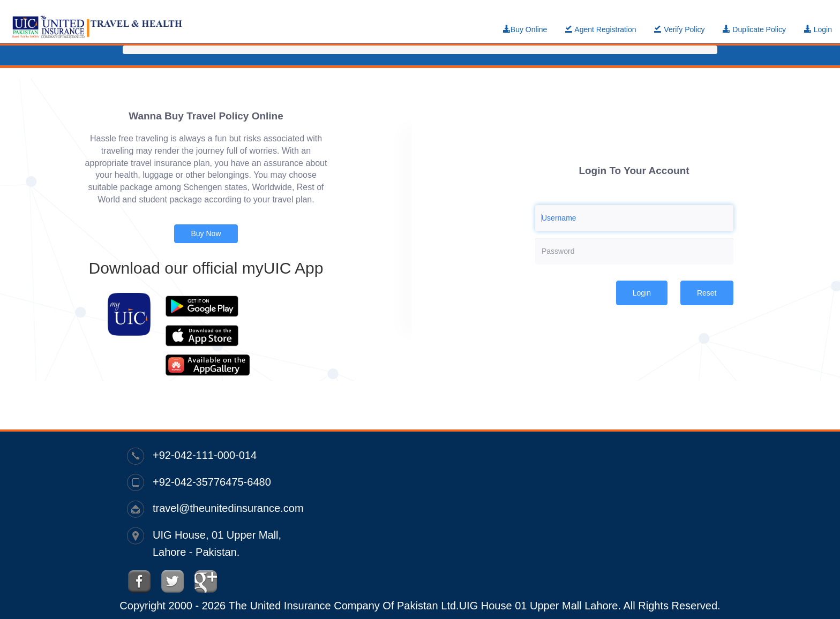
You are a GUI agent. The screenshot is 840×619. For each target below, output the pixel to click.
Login (818, 29)
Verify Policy (679, 29)
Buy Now (206, 233)
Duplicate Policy (754, 29)
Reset (707, 293)
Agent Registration (601, 29)
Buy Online (525, 29)
